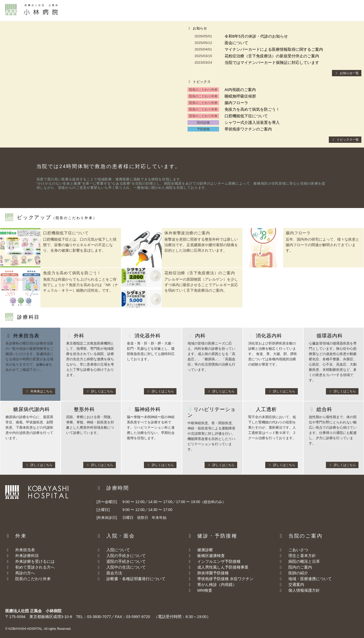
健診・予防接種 (213, 10)
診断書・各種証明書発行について (131, 579)
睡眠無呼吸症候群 (240, 96)
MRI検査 (200, 590)
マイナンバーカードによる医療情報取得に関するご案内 (274, 49)
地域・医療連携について (310, 579)
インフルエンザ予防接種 (214, 561)
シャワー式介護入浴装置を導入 (252, 123)
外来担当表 (20, 550)
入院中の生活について (121, 567)
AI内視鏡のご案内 (240, 90)
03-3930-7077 (99, 617)
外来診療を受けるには (30, 561)
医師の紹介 (298, 573)
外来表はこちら (39, 391)
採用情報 (287, 10)
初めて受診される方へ (30, 567)
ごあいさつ (298, 550)
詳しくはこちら (100, 391)
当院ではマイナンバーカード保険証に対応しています (272, 63)
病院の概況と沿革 (304, 561)
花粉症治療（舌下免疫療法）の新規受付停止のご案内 (272, 56)
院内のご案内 (300, 567)
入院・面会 (175, 10)
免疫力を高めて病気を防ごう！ (252, 109)
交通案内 (316, 10)
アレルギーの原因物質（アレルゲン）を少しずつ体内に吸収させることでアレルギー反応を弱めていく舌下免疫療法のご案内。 (201, 285)
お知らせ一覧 (347, 73)
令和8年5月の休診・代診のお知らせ (256, 36)
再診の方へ (20, 573)
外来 (147, 10)
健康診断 (200, 550)
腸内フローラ (236, 103)
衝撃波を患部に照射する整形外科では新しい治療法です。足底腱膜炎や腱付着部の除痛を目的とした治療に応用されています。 (201, 245)
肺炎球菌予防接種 (208, 573)
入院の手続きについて (121, 556)
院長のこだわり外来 (28, 579)
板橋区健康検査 (206, 556)
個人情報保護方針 (304, 590)
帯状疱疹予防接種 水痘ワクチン (220, 579)
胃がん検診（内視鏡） (212, 585)
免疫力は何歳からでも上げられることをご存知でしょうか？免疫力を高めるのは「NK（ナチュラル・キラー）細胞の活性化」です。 (80, 285)
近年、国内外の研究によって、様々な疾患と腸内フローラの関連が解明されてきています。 (323, 245)
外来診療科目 (22, 556)
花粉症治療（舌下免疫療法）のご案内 (200, 273)
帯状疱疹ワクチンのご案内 (248, 129)
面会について (236, 43)
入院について (113, 550)
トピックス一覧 (345, 140)
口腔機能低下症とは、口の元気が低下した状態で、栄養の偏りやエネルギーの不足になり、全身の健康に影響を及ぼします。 (80, 245)
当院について (253, 10)
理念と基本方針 (302, 556)
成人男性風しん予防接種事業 (218, 567)
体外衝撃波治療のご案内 (187, 233)
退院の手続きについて (121, 561)
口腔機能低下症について (246, 116)
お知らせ (43, 364)
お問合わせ (348, 10)
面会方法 (109, 573)
